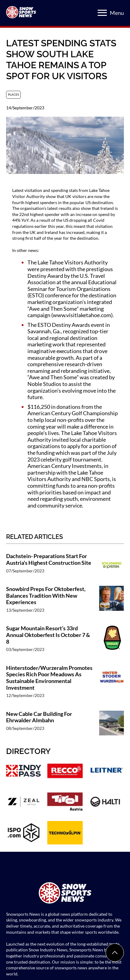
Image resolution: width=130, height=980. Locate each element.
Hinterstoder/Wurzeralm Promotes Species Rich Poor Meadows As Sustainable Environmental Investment (49, 678)
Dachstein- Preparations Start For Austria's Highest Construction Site (49, 559)
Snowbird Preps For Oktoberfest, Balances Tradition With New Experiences (46, 596)
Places (13, 94)
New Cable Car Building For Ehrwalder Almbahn (39, 717)
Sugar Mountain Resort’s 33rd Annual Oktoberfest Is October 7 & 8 (48, 635)
